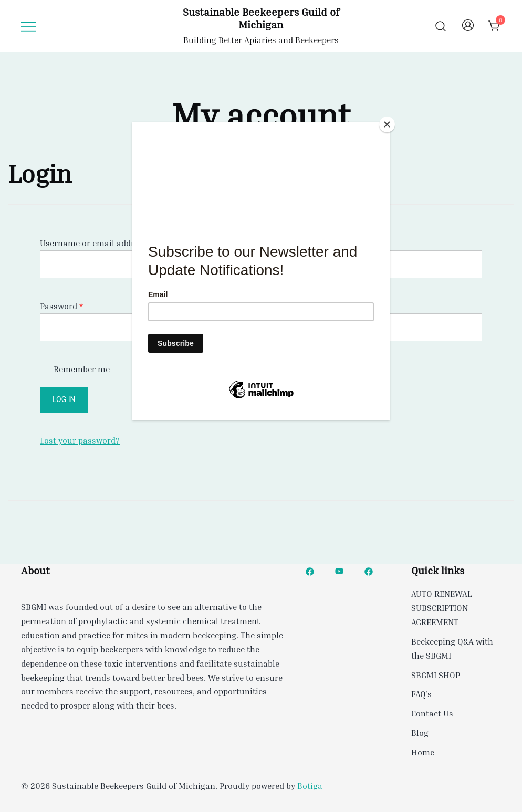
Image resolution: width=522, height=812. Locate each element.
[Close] (387, 124)
